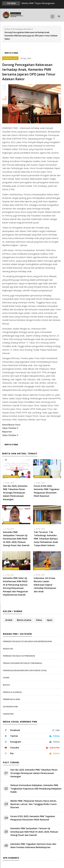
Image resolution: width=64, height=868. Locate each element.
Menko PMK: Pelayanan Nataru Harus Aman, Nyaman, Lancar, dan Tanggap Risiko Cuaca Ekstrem (34, 804)
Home (7, 29)
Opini (49, 620)
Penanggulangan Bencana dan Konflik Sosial (25, 670)
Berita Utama (11, 53)
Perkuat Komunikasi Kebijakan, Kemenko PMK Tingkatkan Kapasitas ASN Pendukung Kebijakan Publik (36, 789)
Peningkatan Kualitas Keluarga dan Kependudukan (27, 641)
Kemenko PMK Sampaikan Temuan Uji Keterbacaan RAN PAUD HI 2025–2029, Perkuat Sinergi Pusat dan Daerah (34, 832)
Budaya (6, 685)
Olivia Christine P (10, 428)
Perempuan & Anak (22, 29)
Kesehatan (8, 649)
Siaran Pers (8, 714)
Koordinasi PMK (10, 707)
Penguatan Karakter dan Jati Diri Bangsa (23, 663)
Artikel (9, 620)
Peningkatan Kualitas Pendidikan (19, 656)
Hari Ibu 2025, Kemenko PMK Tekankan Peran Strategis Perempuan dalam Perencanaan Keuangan (34, 773)
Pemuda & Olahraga (12, 692)
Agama (6, 678)
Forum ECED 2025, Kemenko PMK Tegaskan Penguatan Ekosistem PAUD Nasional (33, 818)
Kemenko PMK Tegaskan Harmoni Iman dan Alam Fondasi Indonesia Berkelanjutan (33, 846)
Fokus (39, 620)
